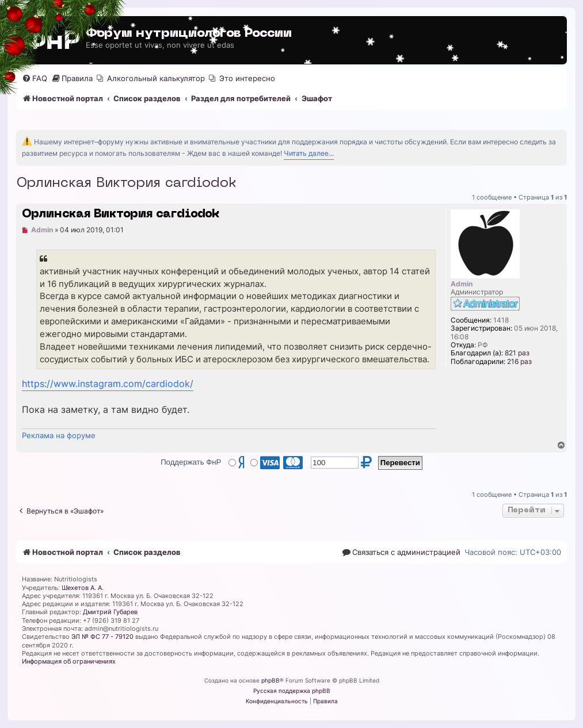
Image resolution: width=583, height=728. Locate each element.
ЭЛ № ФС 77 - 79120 (102, 637)
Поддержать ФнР (191, 462)
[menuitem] (35, 78)
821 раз (517, 353)
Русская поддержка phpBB (292, 691)
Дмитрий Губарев (110, 612)
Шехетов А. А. (83, 588)
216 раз (519, 362)
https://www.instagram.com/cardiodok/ (108, 384)
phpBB (270, 680)
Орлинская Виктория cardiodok (126, 183)
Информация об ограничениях (69, 661)
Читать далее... (309, 153)
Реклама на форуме (59, 435)
